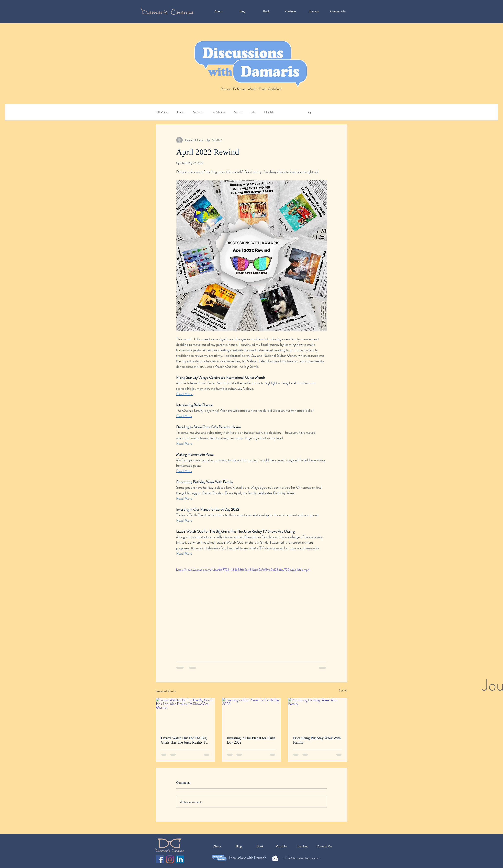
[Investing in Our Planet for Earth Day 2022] (252, 715)
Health (269, 112)
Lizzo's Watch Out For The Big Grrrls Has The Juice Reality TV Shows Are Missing (185, 740)
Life (253, 112)
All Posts (162, 112)
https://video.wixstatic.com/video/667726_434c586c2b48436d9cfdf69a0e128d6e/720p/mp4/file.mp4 (243, 570)
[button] (310, 112)
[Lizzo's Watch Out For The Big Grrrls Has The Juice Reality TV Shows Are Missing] (185, 715)
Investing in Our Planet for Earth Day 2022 (251, 740)
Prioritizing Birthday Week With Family (317, 740)
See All (343, 690)
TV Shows (218, 112)
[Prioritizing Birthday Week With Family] (318, 715)
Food (181, 112)
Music (238, 112)
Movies (198, 112)
